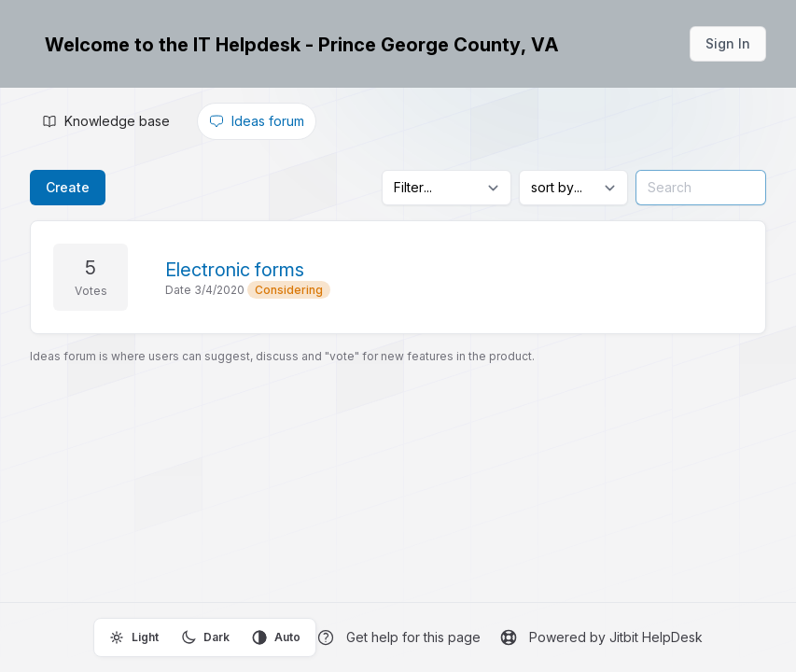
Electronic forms (235, 270)
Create (68, 187)
